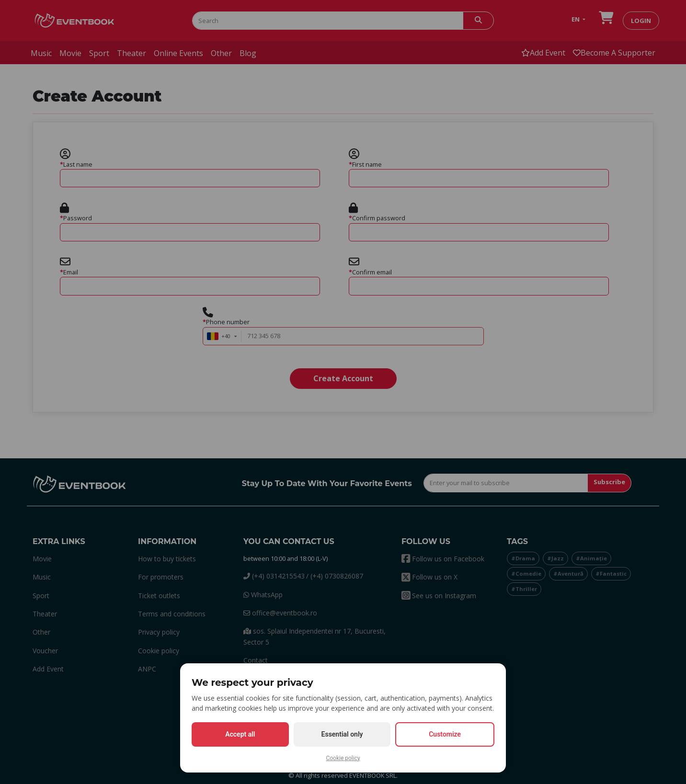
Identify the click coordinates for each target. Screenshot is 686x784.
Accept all (240, 734)
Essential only (342, 734)
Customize (445, 734)
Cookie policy (343, 758)
